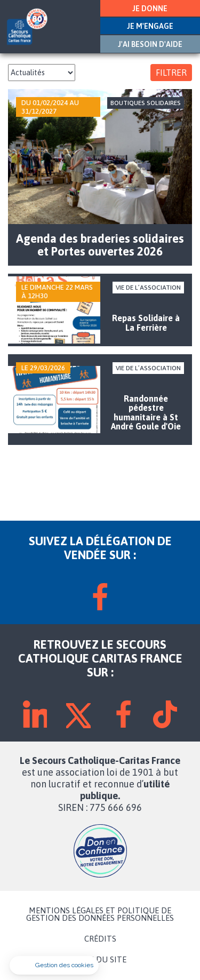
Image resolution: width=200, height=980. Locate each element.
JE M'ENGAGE (150, 26)
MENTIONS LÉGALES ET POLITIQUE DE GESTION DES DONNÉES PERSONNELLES (100, 914)
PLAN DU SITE (100, 960)
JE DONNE (150, 9)
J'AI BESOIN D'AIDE (150, 44)
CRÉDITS (100, 939)
